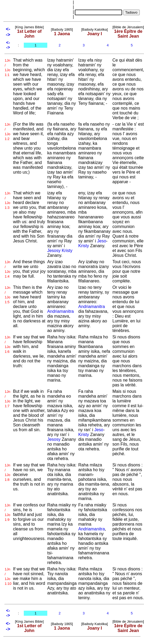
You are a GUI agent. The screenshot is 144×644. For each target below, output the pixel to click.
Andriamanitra (61, 311)
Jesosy (54, 251)
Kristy (67, 251)
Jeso (102, 241)
